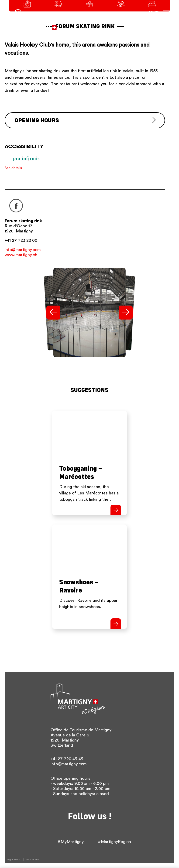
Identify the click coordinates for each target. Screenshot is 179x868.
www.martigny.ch (21, 255)
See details (13, 168)
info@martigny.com (23, 250)
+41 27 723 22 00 (21, 240)
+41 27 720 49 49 (67, 759)
